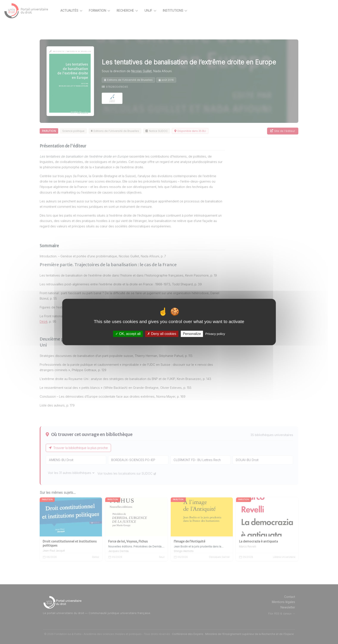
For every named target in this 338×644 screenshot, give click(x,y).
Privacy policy (215, 334)
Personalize (192, 334)
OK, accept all (128, 334)
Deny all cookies (162, 334)
